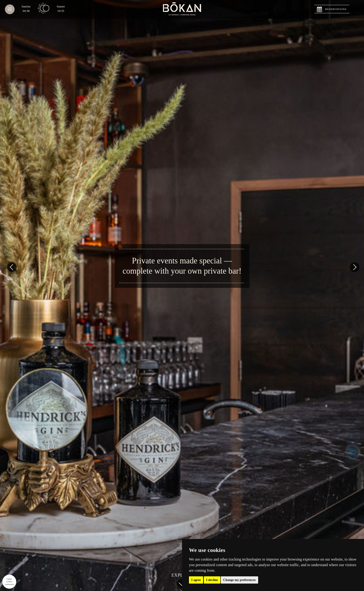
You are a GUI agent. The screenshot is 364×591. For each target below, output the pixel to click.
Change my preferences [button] (239, 580)
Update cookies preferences (10, 582)
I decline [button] (212, 580)
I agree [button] (196, 580)
